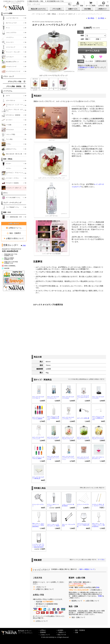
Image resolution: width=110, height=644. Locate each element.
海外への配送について (87, 569)
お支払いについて (42, 621)
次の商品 (101, 18)
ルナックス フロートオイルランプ (98, 458)
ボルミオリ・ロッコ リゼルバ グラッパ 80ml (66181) (98, 525)
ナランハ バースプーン (83, 505)
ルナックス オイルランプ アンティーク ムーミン (68, 458)
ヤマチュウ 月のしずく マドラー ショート (98, 505)
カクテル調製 (8, 13)
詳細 (24, 246)
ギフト (5, 193)
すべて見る (101, 560)
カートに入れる (92, 51)
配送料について (77, 601)
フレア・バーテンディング (12, 203)
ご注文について (41, 587)
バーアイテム (8, 91)
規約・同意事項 (80, 630)
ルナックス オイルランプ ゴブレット (68, 418)
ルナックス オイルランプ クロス (68, 397)
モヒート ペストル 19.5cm (69, 525)
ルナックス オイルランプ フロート (38, 397)
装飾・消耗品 (8, 159)
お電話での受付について (14, 238)
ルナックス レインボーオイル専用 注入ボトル (53, 418)
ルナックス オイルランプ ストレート (53, 397)
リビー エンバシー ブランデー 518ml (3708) (83, 525)
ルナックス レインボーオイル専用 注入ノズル (98, 418)
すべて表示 (89, 61)
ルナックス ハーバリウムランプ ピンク (68, 438)
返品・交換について (78, 617)
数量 (82, 35)
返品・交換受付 (14, 233)
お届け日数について (92, 601)
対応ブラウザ (62, 635)
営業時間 (43, 632)
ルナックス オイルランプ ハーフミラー (53, 438)
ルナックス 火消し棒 (83, 418)
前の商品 (91, 18)
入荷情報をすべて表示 (86, 67)
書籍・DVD (7, 212)
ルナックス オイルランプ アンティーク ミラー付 (53, 458)
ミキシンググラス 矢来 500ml (68, 505)
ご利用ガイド (62, 632)
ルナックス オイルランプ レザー (98, 397)
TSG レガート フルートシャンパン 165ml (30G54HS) (38, 525)
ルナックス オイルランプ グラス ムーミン (83, 458)
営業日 (100, 596)
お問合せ (43, 630)
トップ (38, 14)
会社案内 (60, 630)
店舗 (76, 632)
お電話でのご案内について (45, 589)
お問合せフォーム (14, 228)
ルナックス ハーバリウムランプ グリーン (83, 438)
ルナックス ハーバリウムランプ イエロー (98, 438)
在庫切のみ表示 (101, 61)
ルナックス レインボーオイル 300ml (38, 458)
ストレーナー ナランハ (38, 505)
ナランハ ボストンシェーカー (53, 505)
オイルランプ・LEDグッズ (67, 14)
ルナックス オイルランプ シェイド (38, 438)
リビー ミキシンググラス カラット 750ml (53, 525)
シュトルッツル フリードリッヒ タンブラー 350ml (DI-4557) (38, 546)
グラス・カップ (8, 76)
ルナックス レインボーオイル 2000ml (38, 418)
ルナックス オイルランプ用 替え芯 (38, 478)
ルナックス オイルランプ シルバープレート (83, 397)
